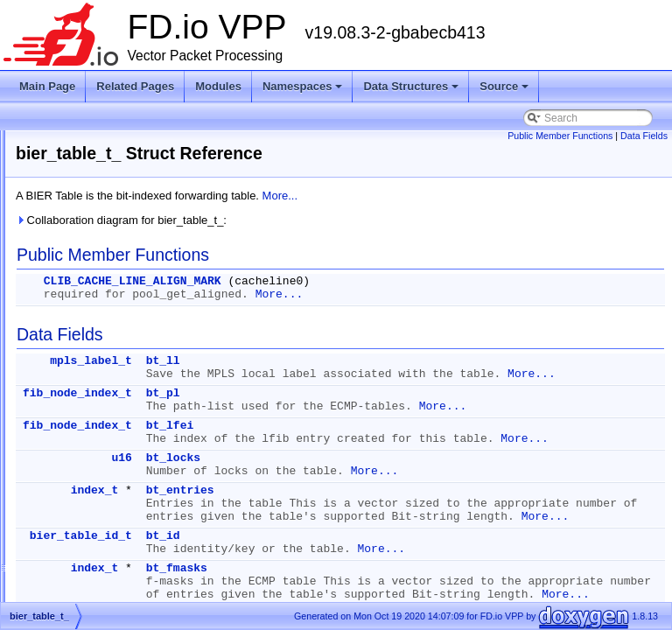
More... (499, 196)
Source (505, 91)
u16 (340, 497)
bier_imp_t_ (85, 184)
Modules (218, 86)
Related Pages (135, 86)
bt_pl (382, 406)
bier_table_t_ (88, 373)
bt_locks (392, 497)
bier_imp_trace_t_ (100, 205)
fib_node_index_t (296, 406)
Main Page (47, 86)
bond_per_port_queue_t (114, 562)
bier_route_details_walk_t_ (120, 310)
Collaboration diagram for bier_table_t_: (340, 220)
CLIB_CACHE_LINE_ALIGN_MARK (351, 281)
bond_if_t (79, 457)
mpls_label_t (310, 361)
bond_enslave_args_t (108, 436)
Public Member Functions (560, 136)
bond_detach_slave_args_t (121, 415)
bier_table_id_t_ (95, 352)
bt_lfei (389, 452)
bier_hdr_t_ (84, 163)
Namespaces (304, 91)
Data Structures (412, 91)
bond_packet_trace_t (107, 541)
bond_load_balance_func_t (121, 499)
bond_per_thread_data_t (115, 583)
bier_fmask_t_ (91, 142)
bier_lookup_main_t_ (106, 247)
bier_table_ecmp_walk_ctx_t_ (127, 331)
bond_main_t (88, 520)
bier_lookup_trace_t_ (107, 268)
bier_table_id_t (300, 602)
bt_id (382, 602)
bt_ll (382, 361)
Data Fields (644, 136)
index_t (314, 530)
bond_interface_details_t (115, 478)
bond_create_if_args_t (110, 394)
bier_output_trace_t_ (106, 289)
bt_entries (399, 530)
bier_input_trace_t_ (103, 226)
